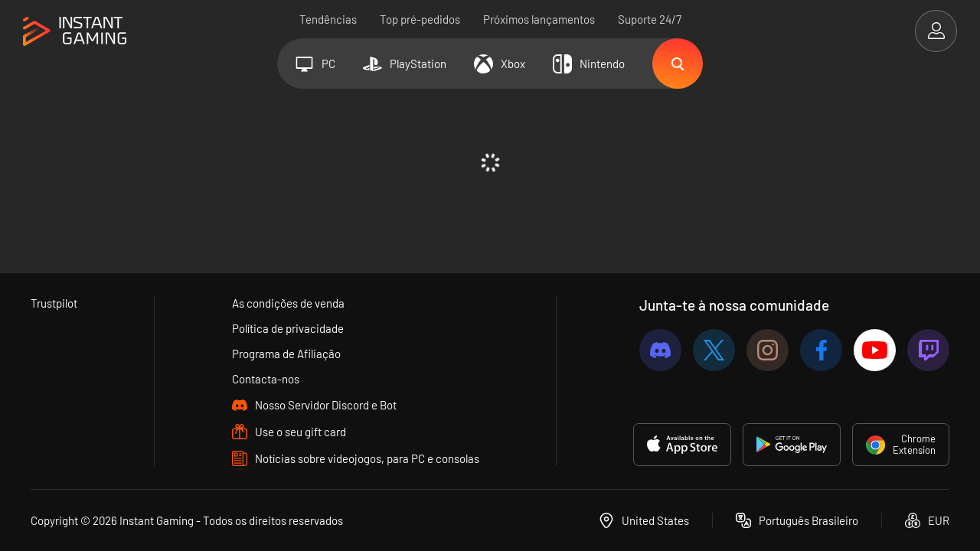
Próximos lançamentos (539, 19)
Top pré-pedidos (420, 19)
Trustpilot (54, 303)
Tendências (328, 19)
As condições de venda (288, 303)
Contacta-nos (266, 379)
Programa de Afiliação (286, 354)
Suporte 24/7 (650, 19)
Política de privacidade (288, 328)
